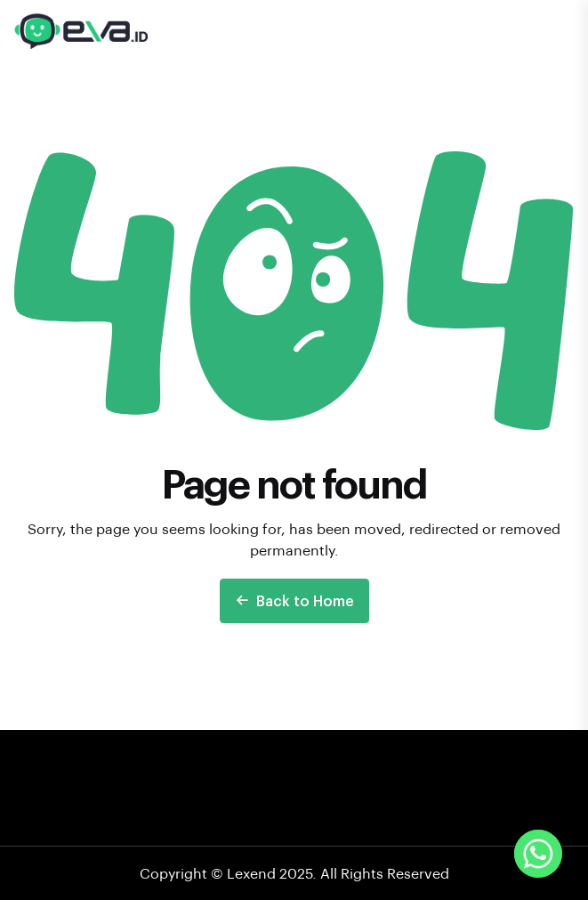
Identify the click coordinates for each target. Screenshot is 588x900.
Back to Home (294, 600)
